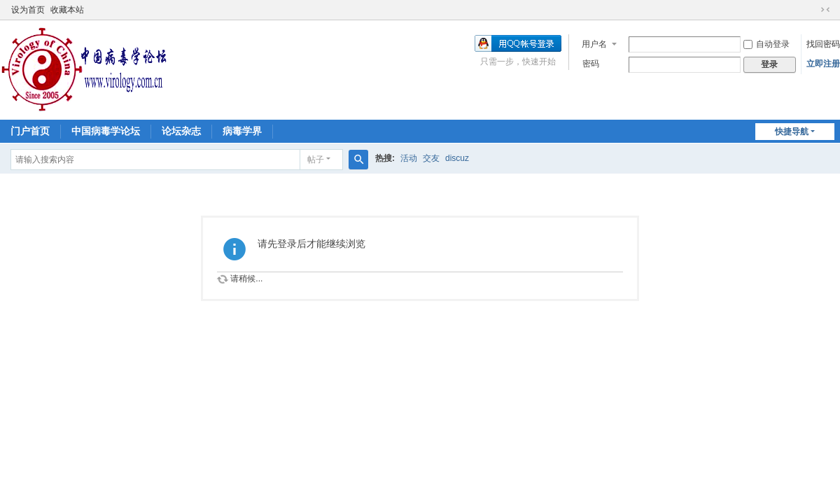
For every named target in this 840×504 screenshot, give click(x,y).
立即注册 (823, 64)
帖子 (316, 160)
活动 (409, 158)
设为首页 (28, 10)
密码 (591, 64)
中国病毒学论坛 (106, 131)
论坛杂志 (181, 131)
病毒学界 (242, 131)
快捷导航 (792, 132)
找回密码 (823, 44)
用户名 (594, 44)
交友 (431, 158)
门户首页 (30, 131)
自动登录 (766, 44)
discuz (457, 158)
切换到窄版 (825, 10)
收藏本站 (67, 10)
